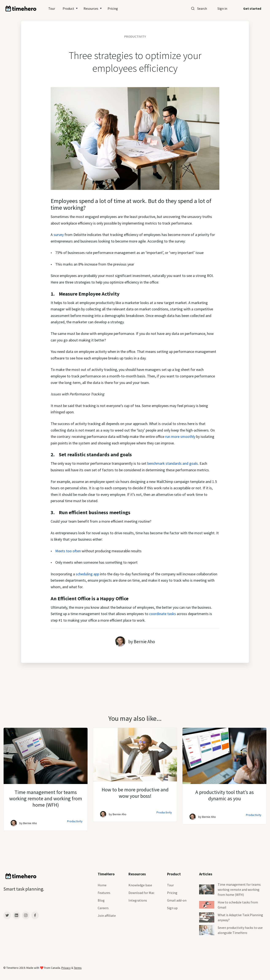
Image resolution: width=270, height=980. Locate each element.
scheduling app (87, 574)
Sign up (172, 908)
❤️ (42, 968)
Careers (103, 908)
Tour (52, 8)
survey (59, 235)
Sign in (222, 8)
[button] (71, 8)
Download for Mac (141, 893)
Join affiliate (107, 916)
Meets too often (68, 551)
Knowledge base (140, 885)
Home (102, 885)
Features (104, 893)
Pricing (113, 8)
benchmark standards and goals (173, 463)
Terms (78, 968)
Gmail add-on (177, 900)
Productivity (75, 821)
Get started (252, 8)
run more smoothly (180, 437)
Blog (101, 900)
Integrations (138, 900)
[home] (21, 9)
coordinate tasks (163, 614)
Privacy (66, 968)
